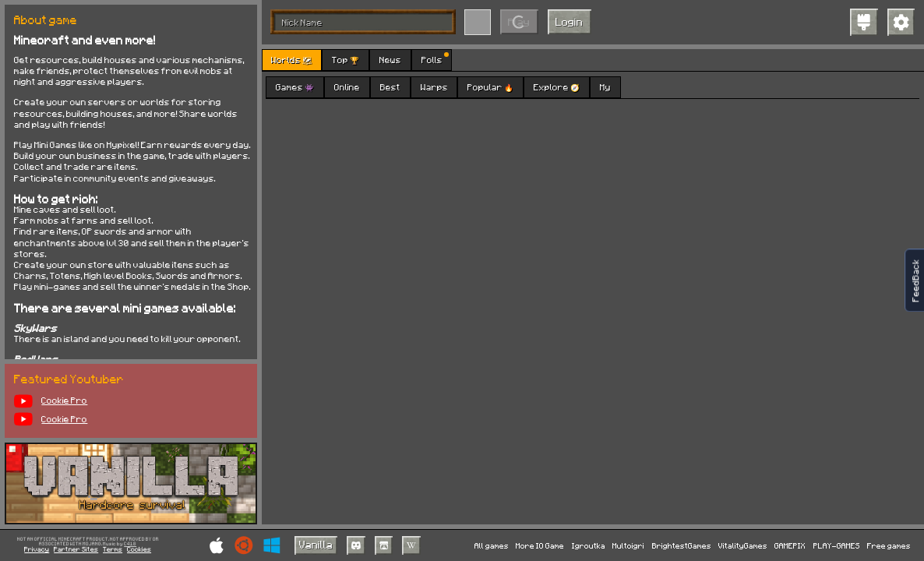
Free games (889, 545)
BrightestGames (682, 545)
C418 (130, 544)
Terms (113, 550)
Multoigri (628, 545)
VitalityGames (743, 545)
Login (569, 21)
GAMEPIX (790, 545)
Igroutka (589, 545)
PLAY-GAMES (837, 545)
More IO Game (540, 545)
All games (492, 545)
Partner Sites (76, 550)
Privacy (37, 550)
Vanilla (316, 544)
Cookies (139, 550)
